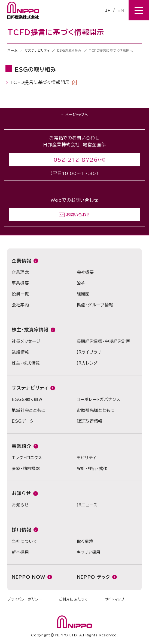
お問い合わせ (78, 215)
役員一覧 (20, 294)
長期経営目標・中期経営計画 (104, 341)
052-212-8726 (76, 160)
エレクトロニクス (27, 458)
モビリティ (87, 458)
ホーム (12, 50)
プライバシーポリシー (25, 599)
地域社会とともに (28, 410)
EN (121, 10)
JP (108, 10)
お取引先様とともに (96, 410)
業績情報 (20, 352)
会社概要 (85, 272)
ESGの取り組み (27, 399)
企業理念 (20, 272)
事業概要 (20, 283)
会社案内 (20, 305)
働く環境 (85, 541)
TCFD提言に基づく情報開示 (43, 82)
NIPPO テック (93, 577)
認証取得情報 (90, 421)
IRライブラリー (91, 352)
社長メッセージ (26, 341)
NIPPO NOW (28, 577)
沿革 (81, 283)
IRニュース (87, 505)
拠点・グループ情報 (95, 305)
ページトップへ (77, 114)
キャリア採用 (89, 552)
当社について (25, 541)
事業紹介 (21, 446)
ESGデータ (23, 421)
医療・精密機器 (26, 469)
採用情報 (21, 530)
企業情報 (21, 261)
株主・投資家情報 (30, 330)
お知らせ (21, 493)
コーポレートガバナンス (99, 399)
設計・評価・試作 (92, 469)
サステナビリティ (37, 50)
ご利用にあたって (74, 599)
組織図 (83, 294)
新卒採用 (20, 552)
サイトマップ (115, 599)
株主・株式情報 (26, 363)
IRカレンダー (89, 363)
